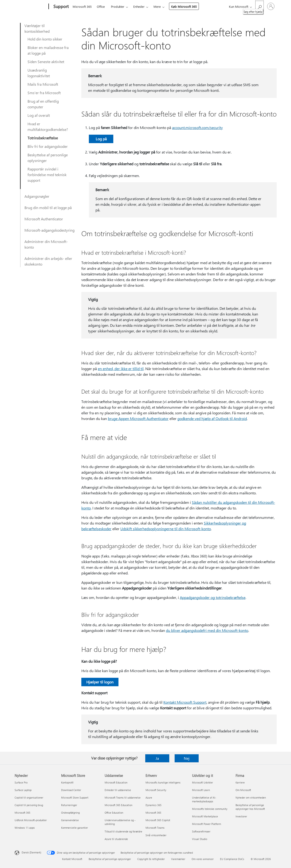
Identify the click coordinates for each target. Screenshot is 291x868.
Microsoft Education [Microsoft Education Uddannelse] (116, 782)
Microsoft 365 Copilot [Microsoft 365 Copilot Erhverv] (158, 820)
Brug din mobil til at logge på (48, 208)
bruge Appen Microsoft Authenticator (138, 418)
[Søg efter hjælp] (260, 6)
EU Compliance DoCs (232, 859)
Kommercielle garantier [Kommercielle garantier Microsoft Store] (75, 828)
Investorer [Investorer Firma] (241, 816)
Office (101, 6)
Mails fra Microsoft (43, 84)
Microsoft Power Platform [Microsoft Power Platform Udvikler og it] (206, 824)
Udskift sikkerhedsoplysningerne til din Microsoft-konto (166, 529)
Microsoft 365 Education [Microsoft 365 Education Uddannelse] (118, 805)
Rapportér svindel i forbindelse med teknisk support (47, 175)
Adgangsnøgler (37, 196)
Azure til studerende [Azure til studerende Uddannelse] (116, 839)
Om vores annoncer (203, 859)
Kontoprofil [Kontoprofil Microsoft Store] (67, 782)
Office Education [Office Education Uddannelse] (114, 813)
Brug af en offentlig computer (43, 104)
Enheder (139, 6)
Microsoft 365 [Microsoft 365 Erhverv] (153, 813)
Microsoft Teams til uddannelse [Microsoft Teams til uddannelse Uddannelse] (123, 797)
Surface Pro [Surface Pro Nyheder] (21, 782)
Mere (157, 6)
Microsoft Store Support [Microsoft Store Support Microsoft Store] (75, 797)
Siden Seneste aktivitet (46, 62)
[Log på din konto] (271, 6)
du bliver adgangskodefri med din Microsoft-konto (207, 630)
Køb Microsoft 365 (184, 6)
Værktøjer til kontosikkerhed (37, 28)
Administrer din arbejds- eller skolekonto (48, 261)
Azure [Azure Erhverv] (149, 797)
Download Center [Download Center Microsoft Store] (71, 790)
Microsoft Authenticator (44, 219)
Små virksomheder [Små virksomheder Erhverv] (156, 835)
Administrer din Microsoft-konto (46, 244)
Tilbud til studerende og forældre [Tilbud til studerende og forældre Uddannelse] (123, 831)
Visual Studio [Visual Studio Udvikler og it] (200, 839)
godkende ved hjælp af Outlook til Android (212, 418)
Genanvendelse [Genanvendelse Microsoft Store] (70, 820)
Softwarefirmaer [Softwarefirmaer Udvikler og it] (201, 831)
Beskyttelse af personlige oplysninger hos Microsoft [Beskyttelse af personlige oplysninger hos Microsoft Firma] (250, 807)
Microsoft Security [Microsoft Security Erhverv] (156, 790)
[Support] (61, 7)
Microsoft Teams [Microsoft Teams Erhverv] (155, 828)
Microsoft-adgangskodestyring (49, 230)
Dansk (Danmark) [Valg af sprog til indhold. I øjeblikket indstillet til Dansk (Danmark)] (31, 852)
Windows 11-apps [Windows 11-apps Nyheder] (25, 828)
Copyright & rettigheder (151, 859)
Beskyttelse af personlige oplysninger (48, 158)
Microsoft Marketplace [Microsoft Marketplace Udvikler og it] (205, 816)
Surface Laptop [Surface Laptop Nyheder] (23, 790)
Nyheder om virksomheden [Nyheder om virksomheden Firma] (251, 797)
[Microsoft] (31, 7)
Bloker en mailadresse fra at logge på (48, 50)
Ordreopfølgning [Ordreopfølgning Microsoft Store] (70, 813)
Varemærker (178, 859)
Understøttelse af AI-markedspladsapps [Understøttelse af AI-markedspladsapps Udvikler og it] (204, 799)
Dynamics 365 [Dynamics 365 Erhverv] (153, 805)
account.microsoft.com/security (197, 127)
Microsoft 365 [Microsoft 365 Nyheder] (22, 813)
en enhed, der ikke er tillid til (121, 369)
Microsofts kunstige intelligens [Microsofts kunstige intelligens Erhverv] (163, 782)
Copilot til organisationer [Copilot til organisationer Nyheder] (29, 797)
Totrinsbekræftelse (43, 138)
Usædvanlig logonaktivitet (39, 73)
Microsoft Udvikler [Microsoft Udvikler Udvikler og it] (203, 782)
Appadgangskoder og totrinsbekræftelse (213, 597)
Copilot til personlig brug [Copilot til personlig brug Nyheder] (29, 805)
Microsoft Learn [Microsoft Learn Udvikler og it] (201, 790)
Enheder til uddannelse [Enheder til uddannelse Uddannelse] (118, 790)
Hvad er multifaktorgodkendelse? (48, 127)
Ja (157, 758)
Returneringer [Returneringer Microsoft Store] (69, 805)
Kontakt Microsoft (72, 859)
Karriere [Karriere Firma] (240, 782)
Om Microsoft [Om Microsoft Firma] (243, 790)
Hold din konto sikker (45, 39)
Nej (187, 758)
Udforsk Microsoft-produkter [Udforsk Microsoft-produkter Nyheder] (31, 820)
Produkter (118, 6)
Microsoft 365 (82, 6)
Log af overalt (39, 115)
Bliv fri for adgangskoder (48, 146)
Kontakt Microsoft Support (185, 702)
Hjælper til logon (100, 682)
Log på (101, 139)
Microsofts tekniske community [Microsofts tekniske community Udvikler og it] (210, 809)
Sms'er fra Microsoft (44, 93)
